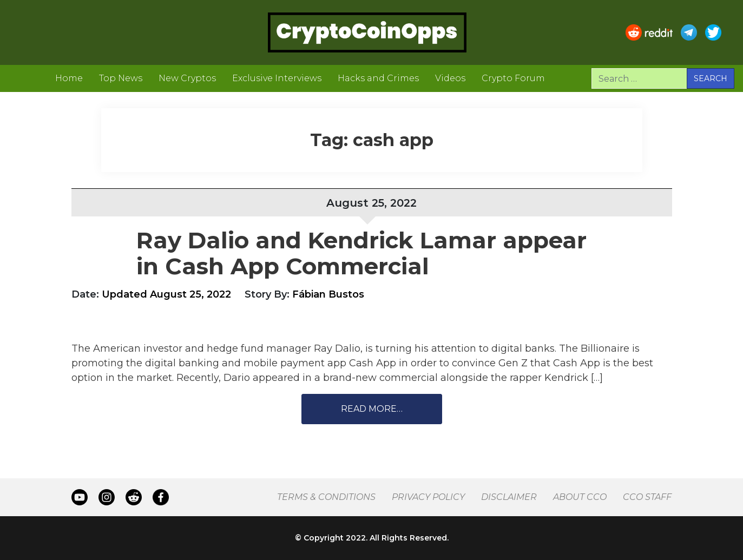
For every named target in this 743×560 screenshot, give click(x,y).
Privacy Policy (428, 497)
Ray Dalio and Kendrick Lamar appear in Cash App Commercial (361, 253)
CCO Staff (647, 497)
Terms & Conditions (326, 497)
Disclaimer (509, 497)
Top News (121, 78)
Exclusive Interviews (277, 78)
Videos (450, 78)
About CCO (580, 497)
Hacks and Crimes (378, 78)
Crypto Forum (513, 78)
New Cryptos (187, 78)
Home (69, 78)
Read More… (372, 409)
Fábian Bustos (328, 294)
